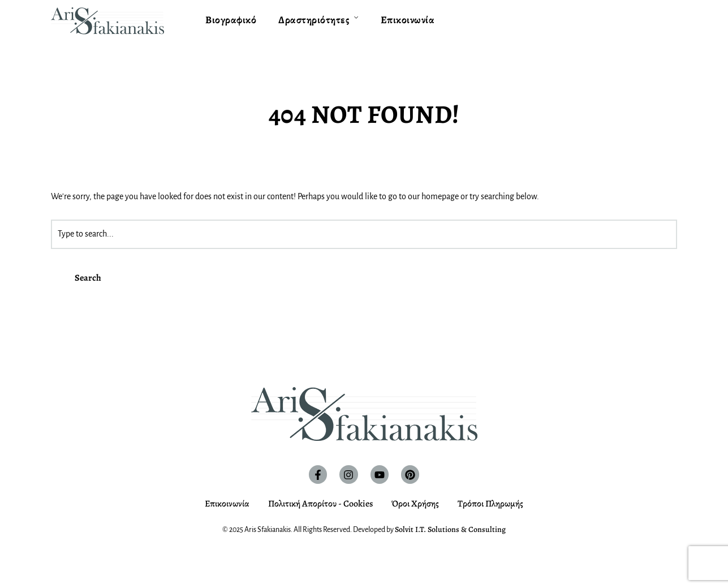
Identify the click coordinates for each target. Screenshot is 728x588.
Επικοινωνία (408, 20)
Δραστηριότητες (314, 20)
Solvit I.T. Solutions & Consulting (450, 529)
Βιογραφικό (231, 20)
